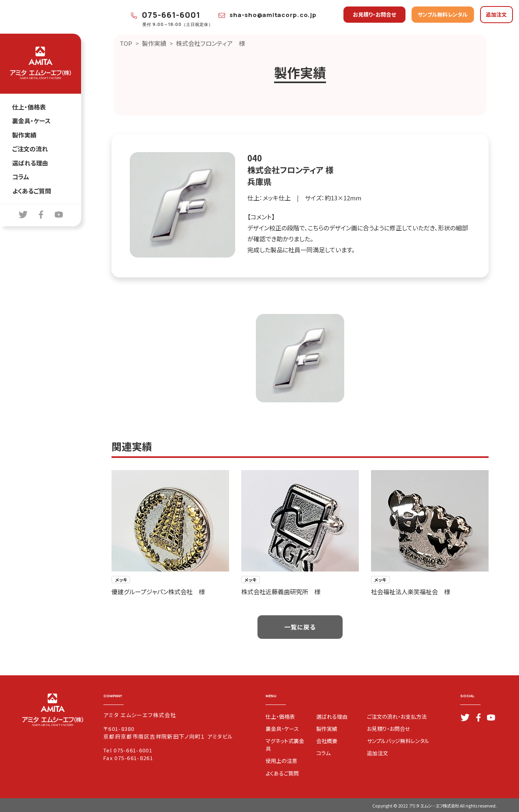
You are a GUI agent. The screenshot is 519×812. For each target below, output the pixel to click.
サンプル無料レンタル (443, 14)
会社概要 (327, 741)
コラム (21, 177)
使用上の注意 (281, 761)
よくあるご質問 (32, 191)
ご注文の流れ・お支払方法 (397, 716)
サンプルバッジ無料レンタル (398, 741)
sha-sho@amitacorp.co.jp (268, 15)
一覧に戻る (300, 627)
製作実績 (24, 135)
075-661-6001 (166, 15)
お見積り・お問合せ (374, 14)
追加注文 (496, 14)
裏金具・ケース (31, 121)
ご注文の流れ (30, 149)
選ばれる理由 (30, 163)
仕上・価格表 (29, 107)
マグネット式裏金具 (285, 745)
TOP (126, 43)
